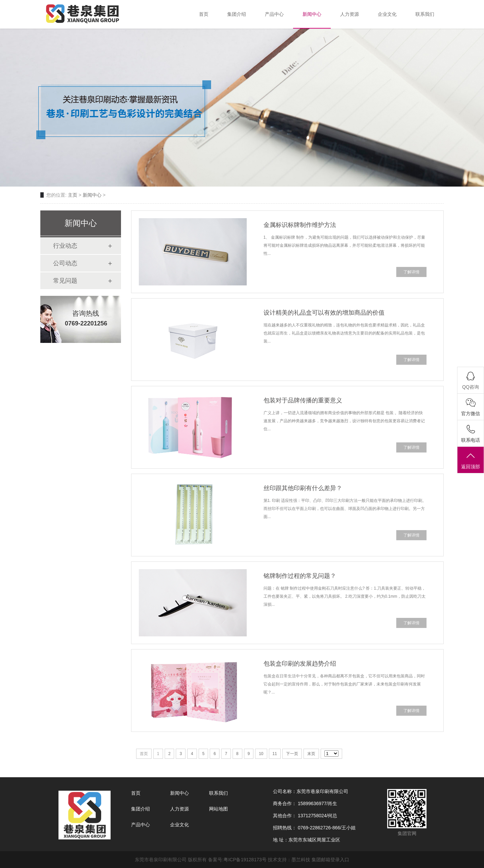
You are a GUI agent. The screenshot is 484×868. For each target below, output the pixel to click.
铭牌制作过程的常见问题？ (300, 576)
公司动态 (65, 263)
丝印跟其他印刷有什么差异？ (303, 488)
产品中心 (140, 825)
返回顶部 (471, 460)
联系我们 (218, 793)
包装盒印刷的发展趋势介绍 (300, 664)
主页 (73, 195)
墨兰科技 (301, 860)
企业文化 (179, 825)
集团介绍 (140, 809)
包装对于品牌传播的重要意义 (303, 400)
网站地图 (218, 809)
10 (261, 754)
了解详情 (411, 272)
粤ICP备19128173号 (245, 860)
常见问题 (65, 281)
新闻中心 (92, 195)
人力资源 (179, 809)
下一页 (292, 754)
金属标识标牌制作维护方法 (300, 225)
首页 (136, 793)
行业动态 (65, 246)
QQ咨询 (471, 387)
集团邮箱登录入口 (330, 860)
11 (275, 754)
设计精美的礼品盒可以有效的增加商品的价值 (324, 313)
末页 (311, 754)
